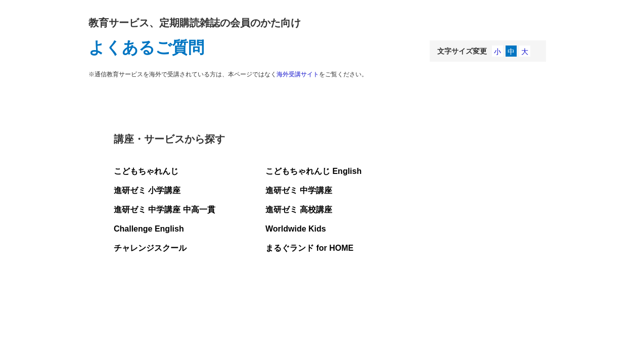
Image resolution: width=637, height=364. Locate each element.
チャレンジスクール (150, 248)
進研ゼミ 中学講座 (299, 190)
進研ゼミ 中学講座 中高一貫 (165, 210)
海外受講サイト (298, 74)
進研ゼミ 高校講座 (299, 210)
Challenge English (149, 229)
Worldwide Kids (296, 229)
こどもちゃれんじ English (313, 171)
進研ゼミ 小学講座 (147, 190)
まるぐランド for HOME (309, 248)
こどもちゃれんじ (146, 171)
